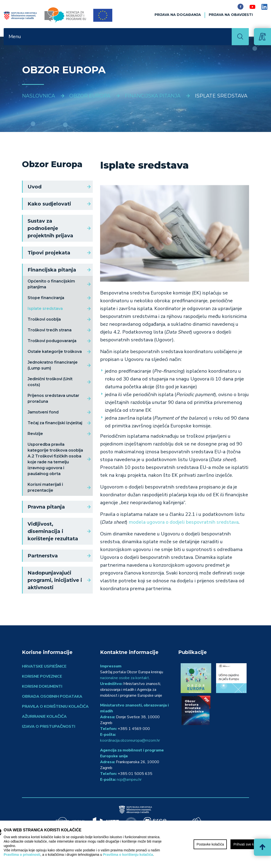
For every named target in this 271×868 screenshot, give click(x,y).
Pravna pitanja (46, 507)
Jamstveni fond (43, 412)
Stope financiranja (46, 298)
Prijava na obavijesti (231, 15)
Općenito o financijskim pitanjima (51, 284)
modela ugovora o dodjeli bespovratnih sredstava (183, 522)
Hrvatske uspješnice (44, 666)
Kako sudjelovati (49, 204)
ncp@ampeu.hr (129, 780)
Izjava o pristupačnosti (49, 727)
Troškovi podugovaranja (52, 341)
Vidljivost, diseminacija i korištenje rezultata (53, 531)
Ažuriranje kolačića (44, 716)
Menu (15, 37)
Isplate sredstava (45, 309)
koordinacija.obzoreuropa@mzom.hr (130, 740)
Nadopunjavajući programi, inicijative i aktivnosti (55, 580)
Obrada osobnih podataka (52, 696)
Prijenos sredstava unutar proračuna (53, 398)
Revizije (35, 434)
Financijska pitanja (52, 270)
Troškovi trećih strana (50, 330)
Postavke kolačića (210, 844)
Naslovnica (38, 96)
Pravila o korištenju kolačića (55, 706)
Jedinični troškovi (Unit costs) (50, 382)
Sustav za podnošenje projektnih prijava (50, 228)
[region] (135, 844)
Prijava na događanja (178, 15)
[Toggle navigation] (225, 37)
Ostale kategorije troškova (55, 352)
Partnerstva (43, 556)
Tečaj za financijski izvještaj (55, 423)
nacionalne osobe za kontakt (125, 678)
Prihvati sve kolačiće (249, 844)
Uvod (35, 187)
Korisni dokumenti (42, 686)
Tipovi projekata (49, 253)
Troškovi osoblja (44, 319)
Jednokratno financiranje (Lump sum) (53, 365)
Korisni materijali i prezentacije (45, 487)
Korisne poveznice (42, 676)
